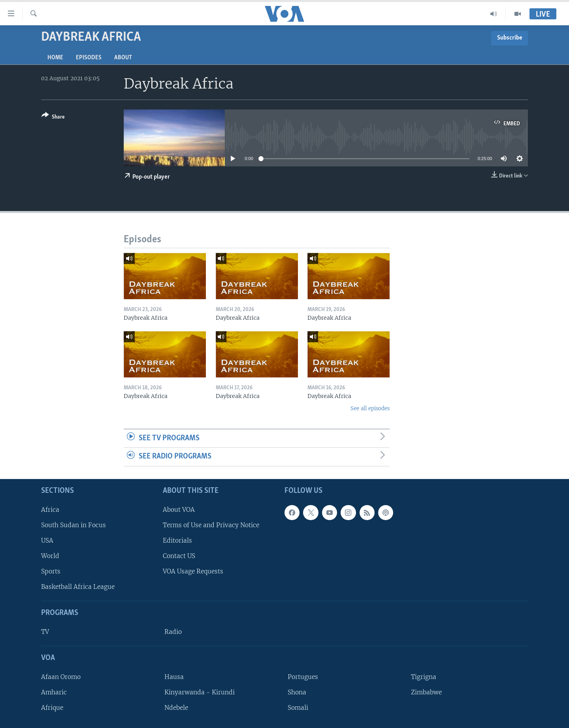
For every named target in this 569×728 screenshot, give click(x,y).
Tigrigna (424, 677)
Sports (51, 571)
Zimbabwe (426, 692)
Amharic (54, 692)
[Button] (53, 118)
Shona (297, 692)
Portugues (303, 677)
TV (45, 632)
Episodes (89, 58)
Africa (50, 510)
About (123, 58)
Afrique (52, 708)
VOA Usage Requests (193, 571)
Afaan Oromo (61, 677)
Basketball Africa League (78, 587)
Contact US (179, 556)
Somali (298, 708)
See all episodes (370, 408)
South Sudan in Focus (73, 525)
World (50, 556)
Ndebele (176, 708)
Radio (173, 632)
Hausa (174, 677)
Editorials (177, 540)
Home (55, 58)
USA (47, 540)
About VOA (179, 510)
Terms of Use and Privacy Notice (211, 525)
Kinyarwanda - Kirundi (200, 692)
